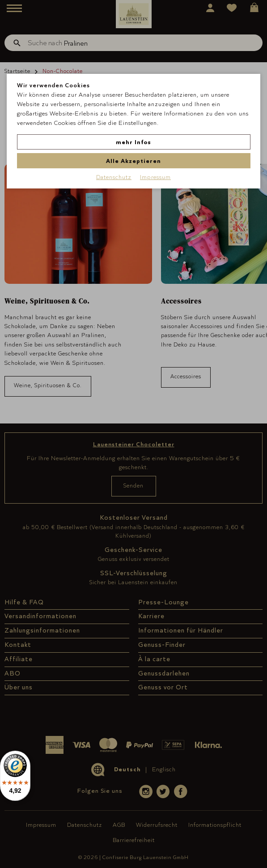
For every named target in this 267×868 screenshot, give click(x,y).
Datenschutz (114, 177)
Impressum (155, 177)
